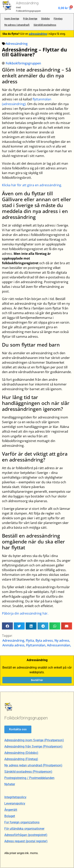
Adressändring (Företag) (21, 759)
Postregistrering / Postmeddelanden (29, 778)
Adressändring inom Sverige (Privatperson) (34, 740)
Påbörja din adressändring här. (25, 613)
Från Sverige (30, 19)
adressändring (38, 34)
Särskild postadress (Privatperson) (28, 772)
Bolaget (10, 816)
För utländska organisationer (24, 829)
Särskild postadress (45, 25)
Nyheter (10, 784)
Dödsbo (45, 19)
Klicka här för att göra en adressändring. (32, 185)
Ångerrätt (11, 810)
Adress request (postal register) (26, 841)
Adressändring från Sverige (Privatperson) (33, 746)
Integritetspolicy (15, 797)
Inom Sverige (12, 19)
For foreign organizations (22, 822)
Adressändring (27, 3)
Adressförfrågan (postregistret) (26, 835)
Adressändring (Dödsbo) (21, 753)
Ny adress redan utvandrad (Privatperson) (33, 765)
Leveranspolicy (15, 803)
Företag (58, 19)
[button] (7, 626)
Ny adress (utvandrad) (17, 25)
